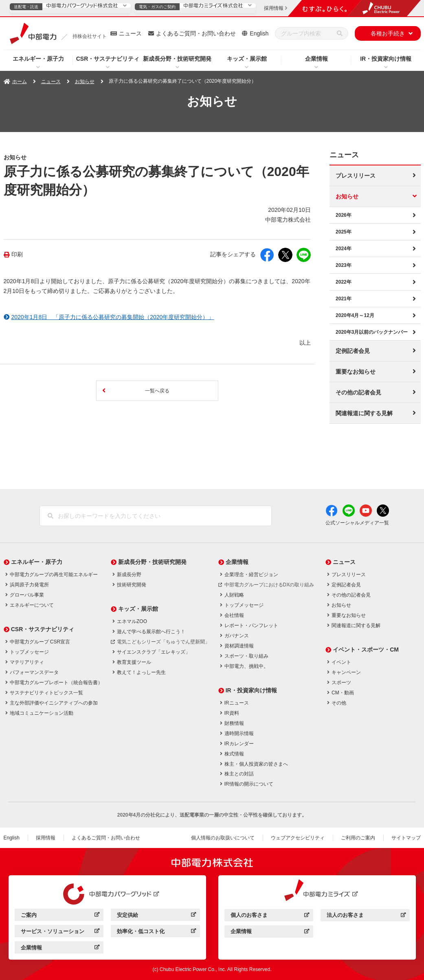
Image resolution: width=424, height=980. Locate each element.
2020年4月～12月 (355, 315)
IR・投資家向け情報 (386, 59)
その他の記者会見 (358, 392)
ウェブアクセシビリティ (298, 838)
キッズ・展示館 (247, 59)
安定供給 (156, 916)
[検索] (340, 33)
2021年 (344, 299)
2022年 (344, 282)
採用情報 (46, 838)
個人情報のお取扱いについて (223, 838)
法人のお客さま (366, 916)
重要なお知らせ (356, 372)
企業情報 (316, 59)
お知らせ (85, 81)
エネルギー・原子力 (38, 59)
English (259, 33)
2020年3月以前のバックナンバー (372, 332)
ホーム (20, 81)
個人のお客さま (270, 916)
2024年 (344, 249)
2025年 (344, 232)
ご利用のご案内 (358, 838)
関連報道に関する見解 (364, 413)
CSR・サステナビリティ (108, 59)
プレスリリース (356, 176)
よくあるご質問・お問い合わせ (196, 33)
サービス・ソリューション (60, 933)
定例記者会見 (353, 351)
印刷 (17, 254)
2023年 (344, 265)
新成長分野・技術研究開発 (177, 59)
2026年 (344, 215)
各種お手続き (388, 33)
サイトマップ (406, 838)
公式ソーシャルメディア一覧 (357, 523)
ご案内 (60, 916)
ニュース (130, 33)
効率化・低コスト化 (156, 933)
